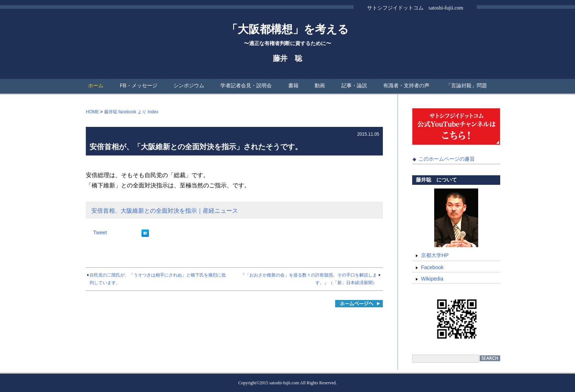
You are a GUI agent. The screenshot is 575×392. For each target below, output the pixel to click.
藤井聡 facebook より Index (131, 112)
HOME (92, 112)
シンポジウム (189, 85)
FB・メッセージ (139, 85)
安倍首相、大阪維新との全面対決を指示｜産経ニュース (165, 211)
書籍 (293, 85)
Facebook (432, 267)
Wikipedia (432, 279)
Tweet (100, 232)
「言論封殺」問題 (466, 85)
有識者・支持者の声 (406, 85)
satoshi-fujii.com (284, 383)
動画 (320, 85)
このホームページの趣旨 (447, 159)
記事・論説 (354, 85)
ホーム (96, 85)
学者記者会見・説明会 (246, 85)
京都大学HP (435, 255)
